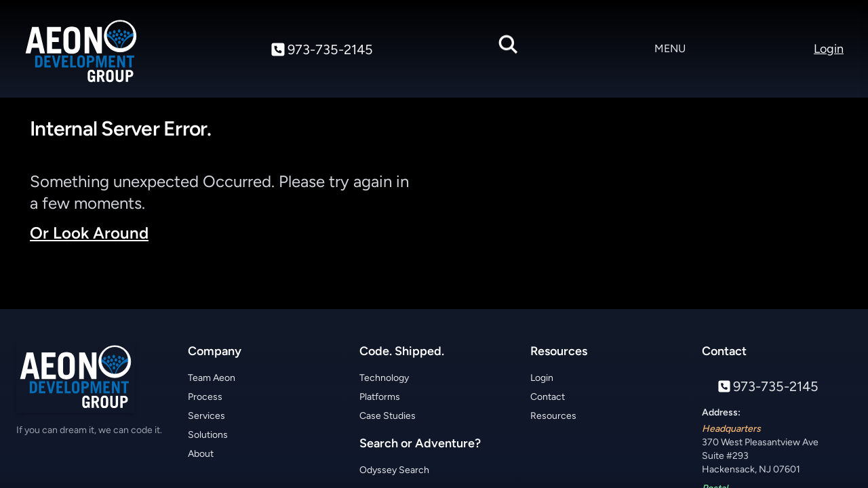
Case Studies (388, 416)
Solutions (208, 435)
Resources (553, 416)
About (201, 454)
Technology (384, 378)
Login (542, 378)
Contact (548, 397)
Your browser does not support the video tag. (646, 209)
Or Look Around (89, 233)
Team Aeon (212, 378)
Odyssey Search (394, 470)
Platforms (380, 397)
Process (205, 397)
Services (206, 416)
